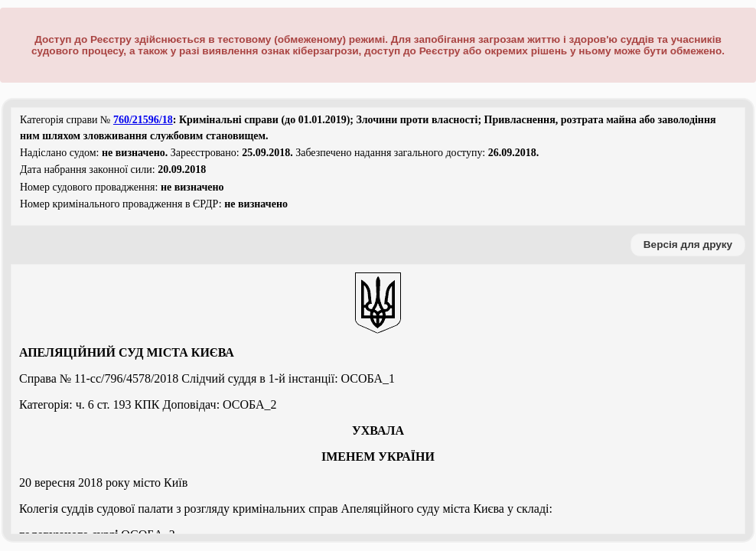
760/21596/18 (143, 120)
